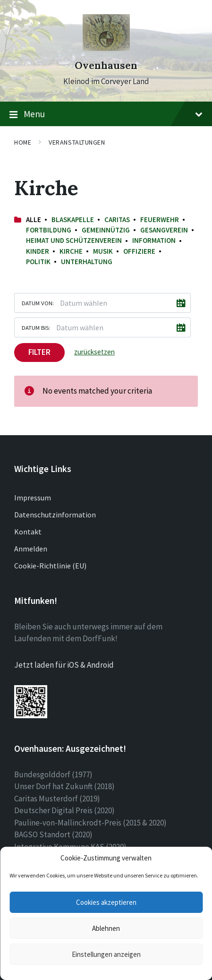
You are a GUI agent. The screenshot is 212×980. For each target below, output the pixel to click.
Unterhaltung (87, 262)
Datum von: (38, 303)
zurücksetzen (94, 352)
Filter (39, 352)
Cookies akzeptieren (106, 902)
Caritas (117, 219)
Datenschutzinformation (55, 515)
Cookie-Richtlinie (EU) (50, 566)
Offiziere (139, 251)
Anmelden (31, 549)
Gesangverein (164, 230)
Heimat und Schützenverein (74, 240)
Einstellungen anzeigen (106, 954)
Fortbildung (49, 230)
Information (154, 240)
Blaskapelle (73, 219)
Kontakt (28, 532)
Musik (103, 251)
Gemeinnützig (106, 230)
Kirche (71, 251)
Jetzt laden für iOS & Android (64, 665)
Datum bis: (36, 327)
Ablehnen (106, 928)
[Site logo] (106, 48)
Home (23, 142)
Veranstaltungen (77, 142)
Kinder (38, 251)
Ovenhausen (106, 65)
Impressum (33, 498)
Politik (38, 262)
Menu (106, 114)
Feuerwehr (160, 219)
